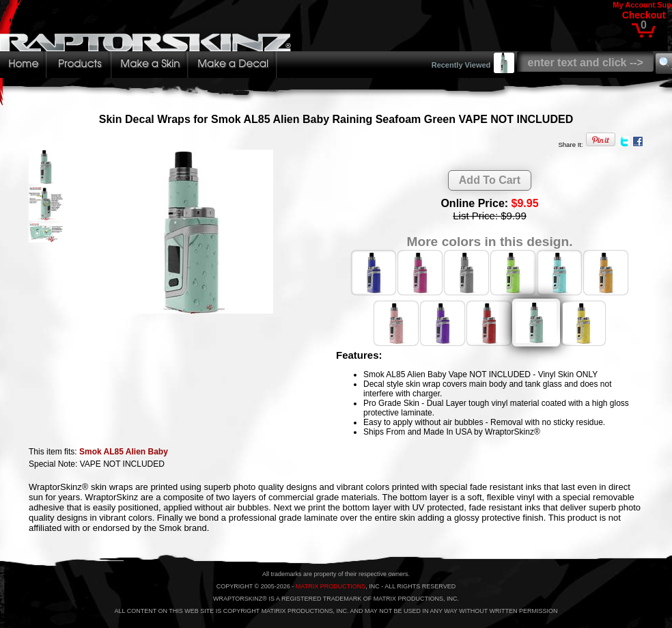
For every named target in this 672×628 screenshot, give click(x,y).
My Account (634, 5)
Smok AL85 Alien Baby (124, 452)
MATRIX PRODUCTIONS (331, 586)
